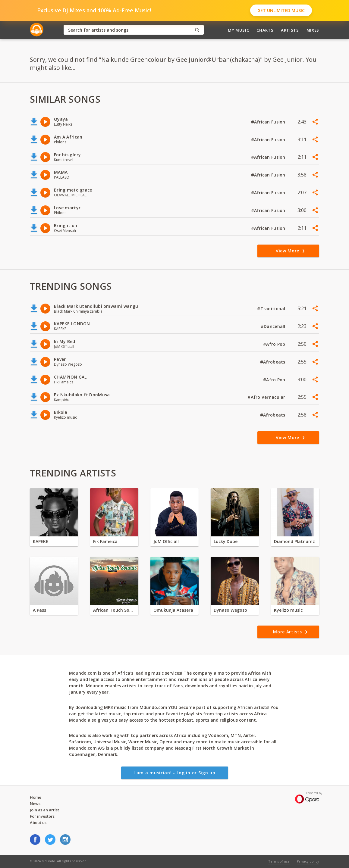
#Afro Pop (275, 344)
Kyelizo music (288, 610)
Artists (290, 30)
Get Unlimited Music (281, 10)
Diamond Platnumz (294, 541)
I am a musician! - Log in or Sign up (174, 773)
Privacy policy (308, 861)
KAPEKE (41, 541)
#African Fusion (269, 122)
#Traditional (272, 309)
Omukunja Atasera (173, 610)
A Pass (39, 610)
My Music (238, 30)
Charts (265, 30)
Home (36, 797)
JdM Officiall (166, 541)
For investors (42, 816)
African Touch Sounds (114, 610)
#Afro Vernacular (267, 397)
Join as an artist (44, 810)
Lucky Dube (226, 541)
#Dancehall (274, 326)
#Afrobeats (273, 362)
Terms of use (279, 861)
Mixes (313, 30)
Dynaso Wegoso (230, 610)
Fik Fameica (105, 541)
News (35, 804)
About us (38, 823)
